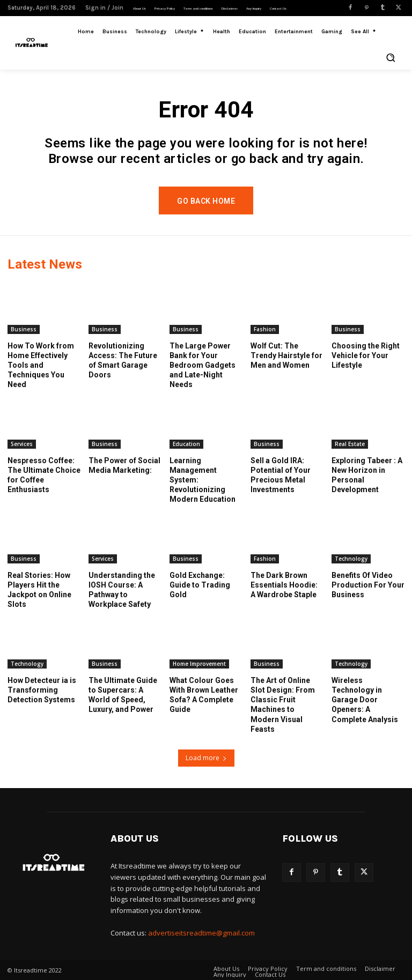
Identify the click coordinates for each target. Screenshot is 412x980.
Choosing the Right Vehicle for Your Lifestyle (366, 355)
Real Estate (350, 443)
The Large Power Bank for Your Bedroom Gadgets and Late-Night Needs (203, 365)
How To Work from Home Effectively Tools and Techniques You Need (41, 365)
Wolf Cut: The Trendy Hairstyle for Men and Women (286, 355)
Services (22, 443)
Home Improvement (199, 663)
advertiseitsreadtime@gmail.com (201, 933)
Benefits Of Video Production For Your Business (368, 584)
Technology (351, 558)
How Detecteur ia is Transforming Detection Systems (42, 689)
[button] (391, 57)
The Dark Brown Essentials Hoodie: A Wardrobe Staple (284, 584)
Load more (206, 758)
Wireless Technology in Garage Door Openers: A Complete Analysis (365, 699)
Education (186, 443)
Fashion (265, 329)
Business (24, 329)
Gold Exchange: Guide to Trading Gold (200, 584)
